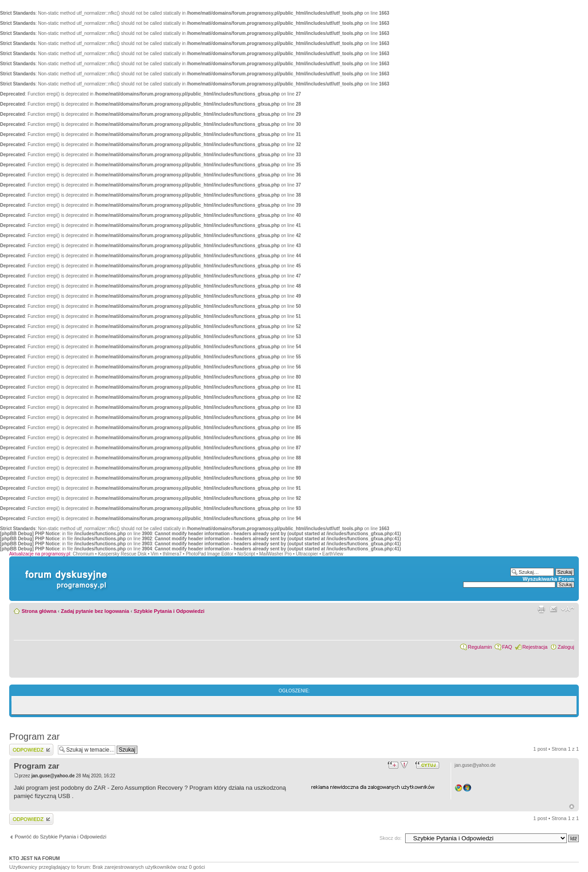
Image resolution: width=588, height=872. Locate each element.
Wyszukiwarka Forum (548, 579)
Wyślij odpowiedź (31, 750)
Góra (572, 807)
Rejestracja (535, 647)
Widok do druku (541, 609)
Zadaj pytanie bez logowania (95, 611)
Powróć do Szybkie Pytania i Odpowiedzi (60, 837)
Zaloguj (566, 647)
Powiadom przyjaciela (554, 609)
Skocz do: (390, 838)
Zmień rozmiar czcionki (568, 609)
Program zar (34, 736)
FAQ (507, 647)
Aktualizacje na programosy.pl (40, 554)
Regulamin (480, 647)
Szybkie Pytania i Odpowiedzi (169, 611)
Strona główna (39, 611)
